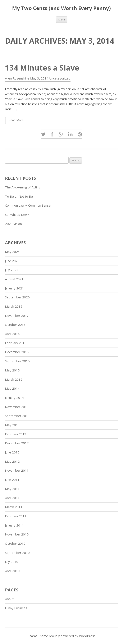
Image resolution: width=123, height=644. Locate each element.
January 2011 (14, 525)
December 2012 (17, 443)
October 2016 (15, 325)
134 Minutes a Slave (42, 68)
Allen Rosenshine (17, 78)
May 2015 (12, 370)
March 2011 (14, 507)
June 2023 (12, 261)
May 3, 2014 (39, 78)
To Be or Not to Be (19, 196)
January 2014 (14, 398)
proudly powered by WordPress (72, 636)
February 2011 (16, 516)
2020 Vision (13, 224)
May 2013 (12, 425)
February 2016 (16, 343)
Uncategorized (60, 78)
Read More (16, 120)
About (9, 599)
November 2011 (17, 470)
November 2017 (17, 316)
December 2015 (17, 352)
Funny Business (16, 608)
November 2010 (17, 534)
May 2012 (12, 461)
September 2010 (17, 553)
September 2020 (17, 297)
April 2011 (12, 498)
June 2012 (12, 452)
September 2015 (17, 361)
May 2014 (12, 388)
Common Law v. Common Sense (28, 205)
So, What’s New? (17, 215)
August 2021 (14, 279)
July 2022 (12, 270)
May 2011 (12, 489)
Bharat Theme (38, 636)
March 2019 (14, 306)
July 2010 (12, 562)
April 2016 (12, 334)
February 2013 (16, 434)
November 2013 (17, 407)
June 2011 (12, 480)
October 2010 (15, 543)
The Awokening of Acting (23, 187)
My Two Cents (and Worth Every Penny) (61, 8)
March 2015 (14, 379)
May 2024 (12, 252)
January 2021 (14, 288)
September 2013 (17, 416)
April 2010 (12, 571)
